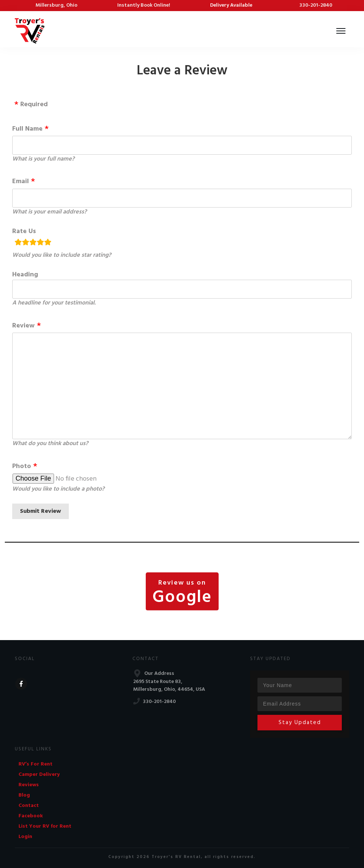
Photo (22, 466)
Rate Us (24, 231)
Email (21, 181)
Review (23, 326)
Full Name (27, 129)
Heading (25, 275)
